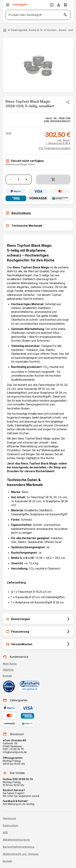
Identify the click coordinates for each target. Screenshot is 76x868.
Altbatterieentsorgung (16, 840)
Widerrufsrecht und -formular (21, 854)
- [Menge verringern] (11, 179)
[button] (8, 133)
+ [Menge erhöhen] (26, 179)
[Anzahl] (18, 179)
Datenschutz (11, 826)
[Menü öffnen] (8, 5)
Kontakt (7, 676)
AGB (5, 833)
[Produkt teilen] (68, 102)
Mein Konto (10, 664)
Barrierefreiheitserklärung (19, 847)
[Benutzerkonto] (59, 5)
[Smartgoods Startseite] (20, 5)
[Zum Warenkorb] (67, 5)
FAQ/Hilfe (8, 670)
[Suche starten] (65, 15)
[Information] (52, 5)
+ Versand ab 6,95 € (58, 143)
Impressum (9, 818)
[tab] (38, 213)
